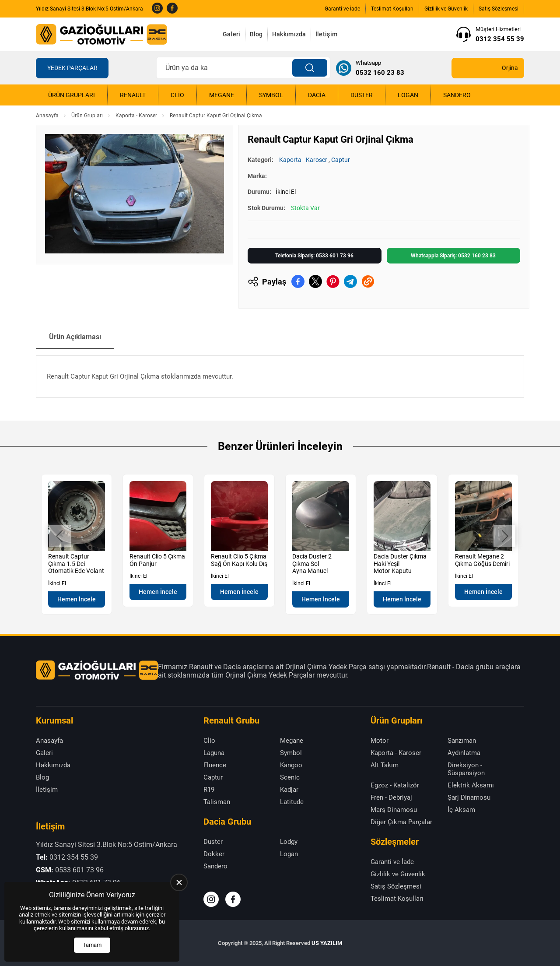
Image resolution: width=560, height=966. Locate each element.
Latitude (292, 802)
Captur (341, 160)
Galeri (232, 34)
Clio (177, 95)
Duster (362, 95)
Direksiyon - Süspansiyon (466, 769)
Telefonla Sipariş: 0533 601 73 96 (314, 256)
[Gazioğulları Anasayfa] (101, 34)
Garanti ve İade (342, 9)
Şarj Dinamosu (469, 797)
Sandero (457, 95)
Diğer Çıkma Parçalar (401, 822)
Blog (256, 34)
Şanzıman (462, 741)
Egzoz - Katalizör (395, 785)
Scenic (290, 777)
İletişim (326, 34)
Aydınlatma (464, 753)
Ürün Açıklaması (75, 337)
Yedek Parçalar (72, 68)
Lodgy (289, 842)
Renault (133, 95)
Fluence (215, 765)
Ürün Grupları (72, 95)
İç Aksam (461, 810)
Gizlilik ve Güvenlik (446, 9)
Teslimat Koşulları (392, 9)
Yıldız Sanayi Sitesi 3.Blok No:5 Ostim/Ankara (89, 9)
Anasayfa (47, 116)
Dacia (317, 95)
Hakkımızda (289, 34)
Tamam (92, 945)
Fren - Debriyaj (391, 797)
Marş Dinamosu (394, 810)
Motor (380, 741)
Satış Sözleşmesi (499, 9)
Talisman (217, 802)
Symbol (271, 95)
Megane (222, 95)
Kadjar (289, 790)
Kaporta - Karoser (136, 116)
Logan (408, 95)
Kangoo (291, 765)
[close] (179, 882)
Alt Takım (385, 765)
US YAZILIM (327, 943)
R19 (209, 790)
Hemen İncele (77, 599)
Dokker (214, 854)
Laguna (214, 753)
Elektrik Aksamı (471, 785)
